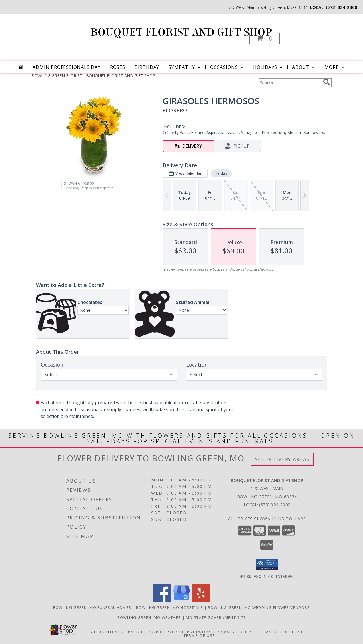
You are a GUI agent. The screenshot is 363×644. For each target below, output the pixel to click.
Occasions (227, 67)
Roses (118, 67)
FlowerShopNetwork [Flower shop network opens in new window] (186, 631)
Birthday (147, 67)
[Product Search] (290, 83)
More (335, 67)
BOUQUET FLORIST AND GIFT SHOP (181, 32)
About (304, 67)
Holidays (268, 67)
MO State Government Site (216, 617)
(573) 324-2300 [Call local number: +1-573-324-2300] (342, 7)
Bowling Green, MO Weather (149, 617)
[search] (326, 82)
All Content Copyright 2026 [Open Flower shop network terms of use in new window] (125, 631)
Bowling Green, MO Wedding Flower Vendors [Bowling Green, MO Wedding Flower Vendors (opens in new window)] (259, 607)
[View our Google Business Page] (181, 600)
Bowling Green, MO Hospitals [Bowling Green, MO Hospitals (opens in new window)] (169, 607)
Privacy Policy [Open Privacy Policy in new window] (234, 631)
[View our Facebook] (162, 600)
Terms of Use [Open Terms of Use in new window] (199, 635)
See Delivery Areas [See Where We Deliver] (282, 459)
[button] (264, 38)
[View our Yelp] (201, 600)
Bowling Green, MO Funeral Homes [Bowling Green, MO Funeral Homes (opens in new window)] (92, 607)
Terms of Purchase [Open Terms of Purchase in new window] (280, 631)
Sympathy (185, 67)
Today (221, 173)
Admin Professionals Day (66, 67)
